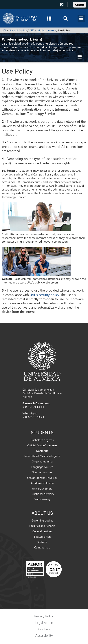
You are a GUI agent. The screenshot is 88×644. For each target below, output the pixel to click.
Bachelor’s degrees (42, 440)
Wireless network (46, 30)
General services (42, 531)
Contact (80, 5)
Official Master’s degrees (42, 445)
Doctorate (42, 451)
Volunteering (42, 499)
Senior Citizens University (42, 478)
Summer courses (42, 472)
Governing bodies (42, 520)
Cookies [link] (44, 629)
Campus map (42, 547)
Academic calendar (42, 483)
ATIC (32, 30)
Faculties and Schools (42, 526)
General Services (18, 30)
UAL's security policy (44, 295)
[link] (80, 4)
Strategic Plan (42, 537)
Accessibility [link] (44, 635)
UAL (4, 30)
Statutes (42, 542)
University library (42, 489)
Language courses (42, 467)
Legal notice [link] (44, 622)
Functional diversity (42, 494)
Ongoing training (42, 461)
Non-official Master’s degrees (42, 456)
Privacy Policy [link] (44, 616)
